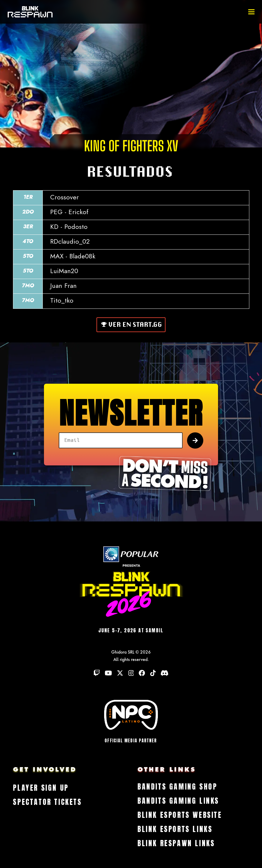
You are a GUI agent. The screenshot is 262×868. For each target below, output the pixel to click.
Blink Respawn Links (176, 844)
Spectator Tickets (47, 802)
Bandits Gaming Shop (177, 787)
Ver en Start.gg (136, 325)
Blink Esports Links (175, 829)
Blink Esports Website (180, 815)
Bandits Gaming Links (178, 801)
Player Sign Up (41, 788)
